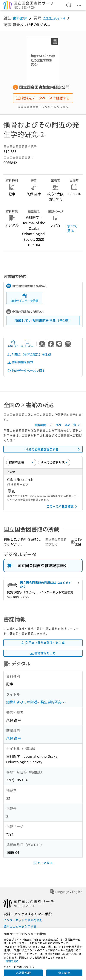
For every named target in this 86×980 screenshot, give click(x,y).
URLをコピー (27, 344)
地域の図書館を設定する (53, 449)
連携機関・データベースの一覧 (58, 425)
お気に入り (13, 344)
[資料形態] (54, 462)
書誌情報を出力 (20, 362)
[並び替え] (21, 462)
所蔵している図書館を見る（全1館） (43, 320)
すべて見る (72, 228)
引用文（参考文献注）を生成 (29, 355)
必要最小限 (23, 973)
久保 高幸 (14, 738)
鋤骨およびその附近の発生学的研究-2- (36, 702)
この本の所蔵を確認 (63, 506)
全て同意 (64, 973)
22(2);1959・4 (54, 18)
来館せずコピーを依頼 (24, 298)
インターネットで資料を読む (23, 920)
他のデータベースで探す (26, 371)
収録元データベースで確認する (43, 98)
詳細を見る (12, 961)
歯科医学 (20, 18)
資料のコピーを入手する (20, 926)
